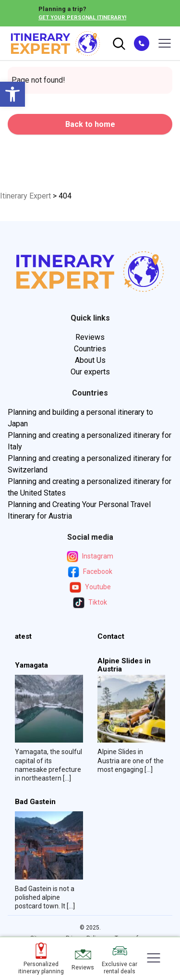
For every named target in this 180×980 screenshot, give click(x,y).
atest (23, 637)
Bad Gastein (35, 802)
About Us (90, 360)
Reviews (90, 337)
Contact (111, 637)
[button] (12, 94)
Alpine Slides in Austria (124, 665)
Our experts (90, 372)
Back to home (90, 124)
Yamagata (31, 665)
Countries (90, 349)
